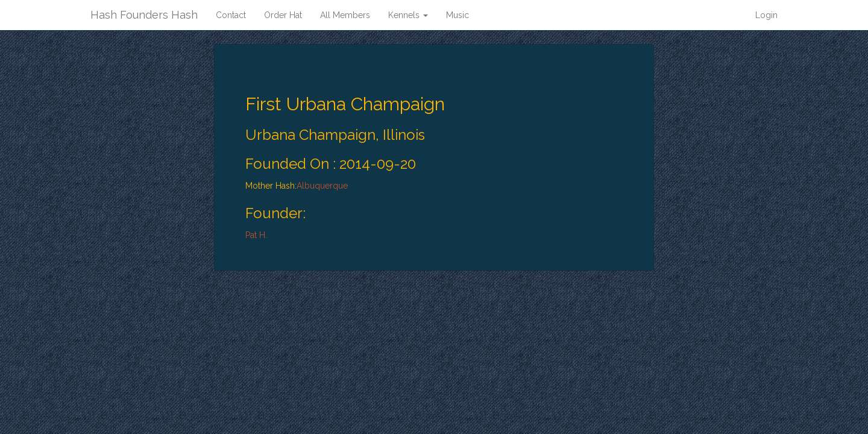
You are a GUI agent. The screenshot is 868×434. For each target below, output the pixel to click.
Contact (231, 15)
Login (766, 15)
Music (458, 15)
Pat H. (256, 235)
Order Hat (283, 15)
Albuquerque (322, 186)
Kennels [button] (408, 15)
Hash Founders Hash (144, 15)
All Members (345, 15)
